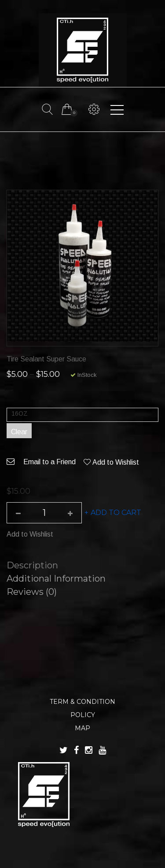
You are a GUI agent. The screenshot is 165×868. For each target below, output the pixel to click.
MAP (82, 728)
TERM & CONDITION (82, 702)
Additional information (56, 579)
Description (32, 565)
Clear (19, 432)
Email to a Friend (41, 462)
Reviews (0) (32, 592)
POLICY (83, 715)
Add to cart (116, 513)
